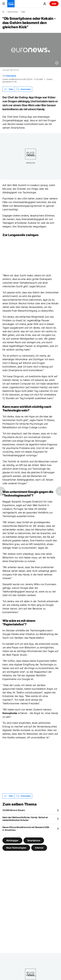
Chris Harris (11, 76)
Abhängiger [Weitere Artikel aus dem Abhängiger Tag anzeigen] (12, 840)
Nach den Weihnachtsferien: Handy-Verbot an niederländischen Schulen (25, 819)
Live (54, 4)
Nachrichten (13, 12)
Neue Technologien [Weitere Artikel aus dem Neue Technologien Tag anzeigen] (16, 848)
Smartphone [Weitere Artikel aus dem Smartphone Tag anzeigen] (34, 840)
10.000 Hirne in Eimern (14, 810)
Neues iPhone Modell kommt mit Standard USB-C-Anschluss (26, 829)
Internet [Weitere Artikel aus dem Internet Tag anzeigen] (39, 848)
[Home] (3, 12)
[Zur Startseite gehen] (11, 4)
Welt (23, 12)
